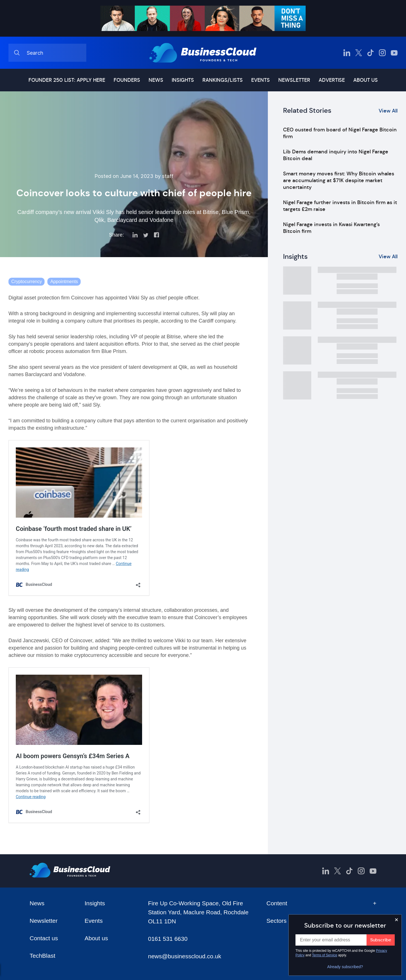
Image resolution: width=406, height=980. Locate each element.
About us (366, 80)
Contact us (44, 938)
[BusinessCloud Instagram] (382, 53)
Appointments (64, 282)
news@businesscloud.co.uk (185, 956)
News (156, 80)
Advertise (332, 80)
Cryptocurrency (27, 282)
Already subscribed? (345, 967)
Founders (127, 80)
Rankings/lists (223, 80)
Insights (183, 80)
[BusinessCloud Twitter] (359, 53)
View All (388, 111)
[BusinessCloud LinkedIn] (347, 53)
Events (261, 80)
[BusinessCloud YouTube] (394, 53)
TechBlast (42, 956)
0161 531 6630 (168, 939)
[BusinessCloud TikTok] (370, 53)
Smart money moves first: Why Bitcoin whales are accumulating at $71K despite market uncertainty (339, 180)
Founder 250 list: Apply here (67, 80)
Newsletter (294, 80)
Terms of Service (325, 955)
